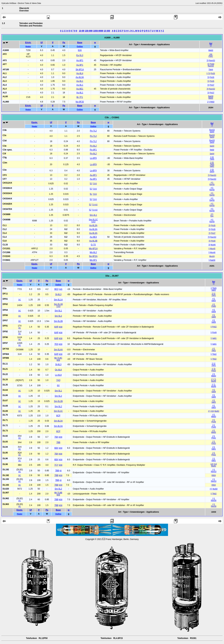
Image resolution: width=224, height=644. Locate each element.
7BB (58, 442)
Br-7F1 (80, 97)
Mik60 (211, 50)
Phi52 (214, 327)
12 (214, 293)
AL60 (5, 97)
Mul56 (214, 381)
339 (211, 54)
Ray (212, 216)
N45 (61, 289)
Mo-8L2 (93, 252)
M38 (61, 327)
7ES (56, 344)
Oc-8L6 (58, 370)
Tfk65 (212, 159)
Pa (64, 43)
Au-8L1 (80, 81)
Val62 (212, 166)
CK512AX (7, 183)
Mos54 (212, 256)
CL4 (5, 233)
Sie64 (212, 132)
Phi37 (212, 85)
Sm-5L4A (58, 350)
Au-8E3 (93, 237)
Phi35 (213, 73)
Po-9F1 (93, 150)
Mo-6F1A (93, 249)
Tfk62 (214, 351)
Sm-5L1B (58, 304)
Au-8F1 (80, 60)
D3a (5, 288)
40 (60, 471)
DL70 (5, 415)
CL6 (5, 241)
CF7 (5, 179)
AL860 (6, 102)
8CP (58, 416)
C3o (5, 170)
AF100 (6, 70)
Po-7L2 (93, 131)
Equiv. (35, 122)
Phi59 (212, 64)
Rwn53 (212, 130)
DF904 (6, 354)
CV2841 (6, 260)
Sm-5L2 (58, 316)
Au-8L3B (93, 241)
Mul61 (214, 466)
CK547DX (7, 209)
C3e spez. (7, 150)
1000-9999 (98, 31)
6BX (56, 448)
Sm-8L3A (58, 421)
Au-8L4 (80, 73)
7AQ (58, 380)
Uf (42, 43)
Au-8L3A (80, 77)
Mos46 (213, 252)
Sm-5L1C (93, 220)
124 (212, 464)
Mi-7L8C (58, 358)
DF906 (6, 358)
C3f (4, 154)
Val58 (214, 312)
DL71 (5, 420)
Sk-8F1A (80, 70)
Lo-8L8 (58, 375)
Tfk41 (214, 295)
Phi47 (211, 56)
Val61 (214, 338)
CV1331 (6, 249)
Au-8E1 (80, 89)
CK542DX (7, 204)
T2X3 (95, 184)
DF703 (6, 349)
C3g (5, 157)
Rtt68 (212, 150)
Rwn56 (214, 500)
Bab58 (211, 96)
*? (211, 45)
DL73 (5, 431)
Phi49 (214, 333)
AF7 (5, 64)
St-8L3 (58, 294)
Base (80, 43)
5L (91, 194)
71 (215, 379)
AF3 (5, 60)
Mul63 (217, 411)
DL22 (5, 374)
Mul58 (215, 489)
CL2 (5, 229)
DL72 (5, 425)
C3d (5, 141)
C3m (5, 163)
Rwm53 (212, 61)
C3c (5, 135)
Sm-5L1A (58, 300)
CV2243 (6, 256)
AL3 (5, 81)
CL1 (5, 225)
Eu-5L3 (80, 55)
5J (91, 184)
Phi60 (214, 306)
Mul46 (213, 245)
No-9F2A (93, 256)
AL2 (5, 77)
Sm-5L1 (58, 311)
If (53, 43)
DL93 (5, 442)
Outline (80, 47)
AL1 (5, 73)
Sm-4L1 (93, 215)
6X (58, 385)
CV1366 (6, 252)
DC (20, 300)
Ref (211, 44)
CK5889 (6, 214)
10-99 (82, 31)
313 (215, 464)
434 (213, 411)
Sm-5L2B (58, 321)
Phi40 (213, 241)
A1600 (6, 50)
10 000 (107, 31)
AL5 (5, 93)
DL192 (6, 470)
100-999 (89, 31)
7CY (56, 465)
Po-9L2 (93, 146)
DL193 (6, 479)
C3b (5, 130)
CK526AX (7, 188)
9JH (80, 50)
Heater (28, 47)
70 (207, 61)
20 (213, 157)
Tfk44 (211, 70)
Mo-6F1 (93, 260)
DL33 (5, 380)
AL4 (5, 85)
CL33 (5, 245)
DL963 (6, 504)
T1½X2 (95, 205)
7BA (56, 437)
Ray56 (212, 185)
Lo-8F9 (93, 158)
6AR (56, 327)
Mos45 (213, 249)
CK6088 (6, 220)
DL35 (5, 385)
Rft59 (212, 102)
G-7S (93, 245)
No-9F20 (80, 102)
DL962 (6, 498)
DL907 (6, 493)
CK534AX (7, 199)
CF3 (5, 175)
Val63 (214, 290)
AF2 (5, 54)
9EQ (56, 289)
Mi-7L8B (58, 493)
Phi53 (214, 371)
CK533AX (7, 193)
